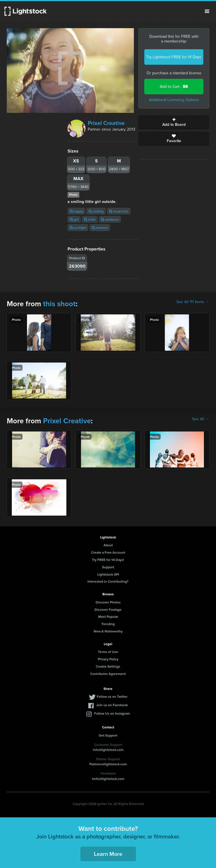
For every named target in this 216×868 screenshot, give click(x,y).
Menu (207, 11)
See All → (201, 419)
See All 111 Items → (193, 302)
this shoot (59, 304)
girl (74, 219)
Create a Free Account (108, 552)
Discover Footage (108, 609)
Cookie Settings (108, 666)
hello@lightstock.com (108, 779)
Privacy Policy (108, 659)
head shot (119, 211)
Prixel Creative (106, 123)
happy (76, 211)
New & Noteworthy (108, 631)
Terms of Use (108, 652)
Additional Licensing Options (174, 100)
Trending (108, 624)
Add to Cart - (174, 87)
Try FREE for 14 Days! (108, 560)
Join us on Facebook (112, 705)
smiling (96, 211)
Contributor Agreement (108, 674)
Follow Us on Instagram (112, 713)
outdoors (110, 219)
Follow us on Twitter (112, 696)
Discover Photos (108, 602)
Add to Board (174, 122)
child (90, 219)
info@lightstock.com (108, 750)
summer (100, 228)
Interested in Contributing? (108, 581)
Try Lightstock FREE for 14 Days (174, 57)
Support (108, 567)
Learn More (108, 854)
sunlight (78, 228)
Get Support (108, 735)
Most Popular (108, 617)
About (108, 545)
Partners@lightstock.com (108, 764)
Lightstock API (108, 574)
